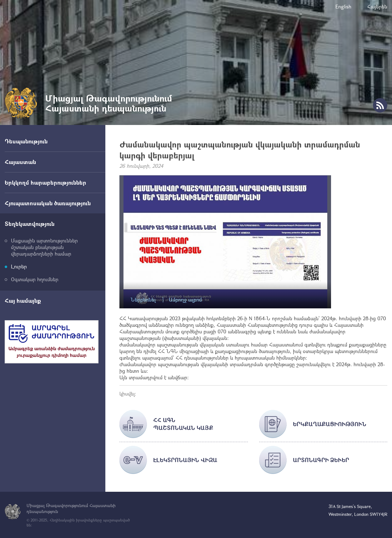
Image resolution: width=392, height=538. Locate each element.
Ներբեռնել (143, 300)
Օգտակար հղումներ (35, 279)
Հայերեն (377, 6)
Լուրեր (19, 266)
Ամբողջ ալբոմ (185, 300)
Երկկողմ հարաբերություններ (45, 182)
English (343, 6)
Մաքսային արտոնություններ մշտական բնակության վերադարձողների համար (44, 247)
